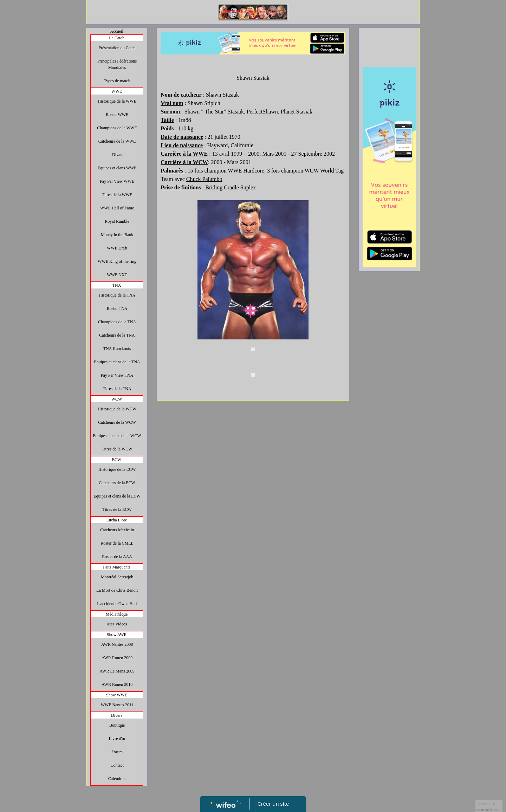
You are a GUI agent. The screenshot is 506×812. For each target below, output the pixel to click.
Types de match (117, 81)
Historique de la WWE (117, 101)
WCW (117, 399)
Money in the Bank (117, 235)
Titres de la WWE (117, 195)
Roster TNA (117, 308)
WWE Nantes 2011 (117, 705)
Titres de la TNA (117, 389)
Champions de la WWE (117, 128)
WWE (117, 91)
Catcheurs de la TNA (117, 335)
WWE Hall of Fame (117, 208)
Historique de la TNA (117, 295)
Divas (117, 155)
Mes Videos (117, 624)
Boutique (117, 725)
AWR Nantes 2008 (117, 644)
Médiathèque (117, 614)
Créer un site (273, 804)
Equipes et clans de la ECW (117, 496)
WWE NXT (117, 275)
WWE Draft (117, 248)
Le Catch (117, 38)
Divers (117, 715)
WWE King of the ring (117, 261)
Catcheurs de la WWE (117, 141)
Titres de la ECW (117, 509)
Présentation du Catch (117, 48)
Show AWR (117, 635)
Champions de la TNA (117, 322)
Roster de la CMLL (117, 543)
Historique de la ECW (117, 469)
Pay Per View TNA (117, 375)
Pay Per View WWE (117, 181)
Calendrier (117, 779)
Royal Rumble (117, 221)
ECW (117, 460)
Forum (117, 752)
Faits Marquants (117, 567)
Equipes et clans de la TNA (117, 362)
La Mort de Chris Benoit (117, 590)
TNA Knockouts (117, 349)
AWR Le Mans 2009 (117, 671)
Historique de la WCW (117, 409)
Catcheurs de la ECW (117, 483)
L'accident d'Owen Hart (117, 604)
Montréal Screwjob (117, 577)
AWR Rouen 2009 (117, 658)
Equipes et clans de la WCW (117, 436)
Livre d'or (117, 739)
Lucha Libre (117, 520)
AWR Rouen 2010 (117, 684)
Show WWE (117, 695)
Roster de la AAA (117, 557)
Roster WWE (117, 115)
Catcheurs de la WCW (117, 422)
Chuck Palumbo (204, 179)
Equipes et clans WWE (117, 168)
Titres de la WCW (117, 449)
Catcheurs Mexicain (117, 530)
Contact (117, 765)
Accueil (116, 31)
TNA (117, 285)
